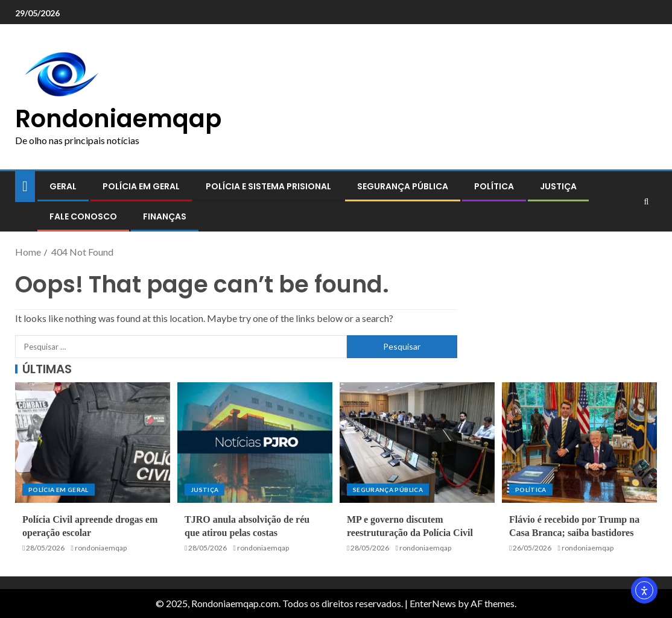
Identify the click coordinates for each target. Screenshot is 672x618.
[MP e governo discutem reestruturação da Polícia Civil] (417, 443)
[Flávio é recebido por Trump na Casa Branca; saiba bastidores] (579, 443)
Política (494, 186)
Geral (63, 186)
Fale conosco (83, 216)
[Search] (646, 201)
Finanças (165, 216)
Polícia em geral (141, 186)
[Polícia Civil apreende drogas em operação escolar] (93, 443)
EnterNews (433, 603)
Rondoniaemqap (118, 119)
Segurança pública (403, 186)
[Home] (25, 185)
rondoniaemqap (101, 548)
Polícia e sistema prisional (268, 186)
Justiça (558, 186)
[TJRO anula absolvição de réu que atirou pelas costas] (255, 443)
